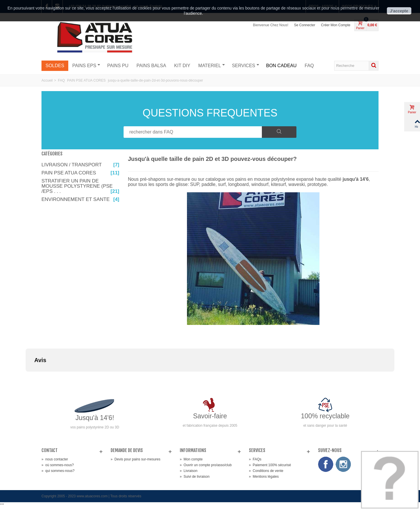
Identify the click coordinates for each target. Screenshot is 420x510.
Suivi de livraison (195, 477)
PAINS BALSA (151, 66)
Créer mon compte (336, 25)
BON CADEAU (281, 66)
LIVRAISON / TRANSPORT (80, 165)
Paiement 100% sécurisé (270, 465)
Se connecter (305, 25)
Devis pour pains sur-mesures (136, 459)
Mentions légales (264, 477)
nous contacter (55, 459)
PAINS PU (118, 66)
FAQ (309, 66)
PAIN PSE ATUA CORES (80, 173)
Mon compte (191, 459)
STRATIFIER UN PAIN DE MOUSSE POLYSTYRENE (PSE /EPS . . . (80, 186)
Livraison (189, 471)
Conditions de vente (266, 471)
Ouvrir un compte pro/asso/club (206, 465)
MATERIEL (212, 65)
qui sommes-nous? (58, 471)
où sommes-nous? (58, 465)
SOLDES (55, 66)
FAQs (255, 459)
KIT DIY (182, 66)
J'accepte (399, 11)
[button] (26, 377)
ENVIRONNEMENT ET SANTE (80, 200)
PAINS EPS (86, 65)
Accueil (47, 80)
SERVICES (246, 65)
